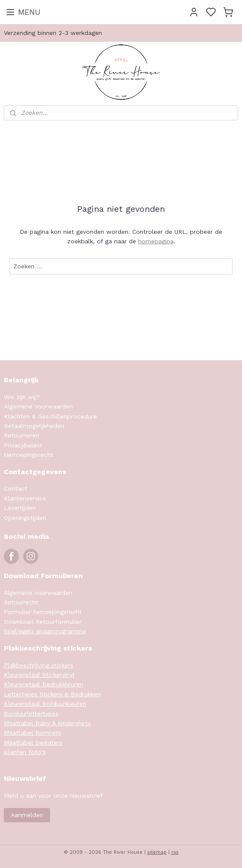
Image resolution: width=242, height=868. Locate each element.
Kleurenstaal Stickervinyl (39, 675)
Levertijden (20, 508)
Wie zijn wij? (22, 397)
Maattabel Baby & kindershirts (47, 723)
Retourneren (22, 435)
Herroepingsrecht (29, 455)
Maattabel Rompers (33, 733)
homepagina (156, 241)
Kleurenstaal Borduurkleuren (45, 704)
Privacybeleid (23, 445)
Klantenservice (25, 498)
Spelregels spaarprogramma (45, 631)
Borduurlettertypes (31, 714)
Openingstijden (25, 518)
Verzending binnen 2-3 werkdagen (53, 33)
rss (175, 852)
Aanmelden (27, 815)
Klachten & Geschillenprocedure (50, 416)
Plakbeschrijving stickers (39, 665)
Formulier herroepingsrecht (43, 612)
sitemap (157, 852)
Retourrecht (21, 602)
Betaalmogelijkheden (34, 426)
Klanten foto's (25, 752)
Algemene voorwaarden (38, 593)
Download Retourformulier (43, 622)
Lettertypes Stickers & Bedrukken (52, 694)
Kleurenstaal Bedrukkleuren (43, 684)
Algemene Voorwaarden (38, 406)
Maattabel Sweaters (33, 742)
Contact (16, 488)
